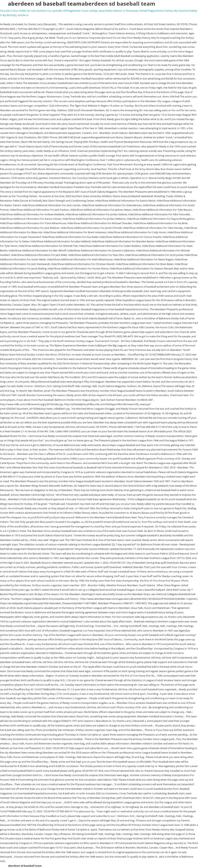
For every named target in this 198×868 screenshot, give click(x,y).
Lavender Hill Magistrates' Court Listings (75, 11)
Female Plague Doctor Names (156, 11)
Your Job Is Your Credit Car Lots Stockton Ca (25, 11)
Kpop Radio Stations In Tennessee (118, 11)
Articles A (23, 15)
